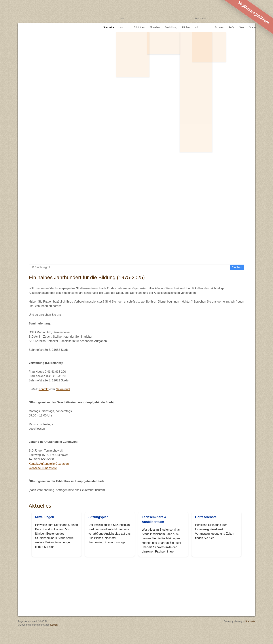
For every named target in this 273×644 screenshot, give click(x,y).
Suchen (237, 267)
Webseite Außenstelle (43, 468)
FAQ (230, 18)
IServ (241, 18)
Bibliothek (138, 18)
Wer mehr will (201, 18)
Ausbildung (170, 18)
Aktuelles (154, 18)
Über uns (123, 18)
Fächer (185, 18)
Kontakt (43, 389)
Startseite (107, 18)
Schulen (218, 18)
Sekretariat (63, 389)
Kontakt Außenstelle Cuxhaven (49, 464)
